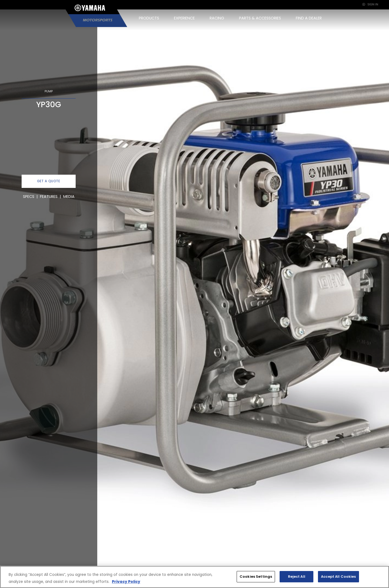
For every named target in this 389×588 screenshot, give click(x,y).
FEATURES (49, 197)
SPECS (29, 197)
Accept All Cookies (338, 577)
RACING (217, 18)
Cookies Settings (256, 577)
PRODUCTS (149, 18)
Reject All (297, 577)
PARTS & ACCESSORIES (260, 18)
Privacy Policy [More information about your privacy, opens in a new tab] (126, 582)
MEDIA (69, 197)
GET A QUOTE (49, 181)
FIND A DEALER (309, 18)
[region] (194, 577)
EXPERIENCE (184, 18)
